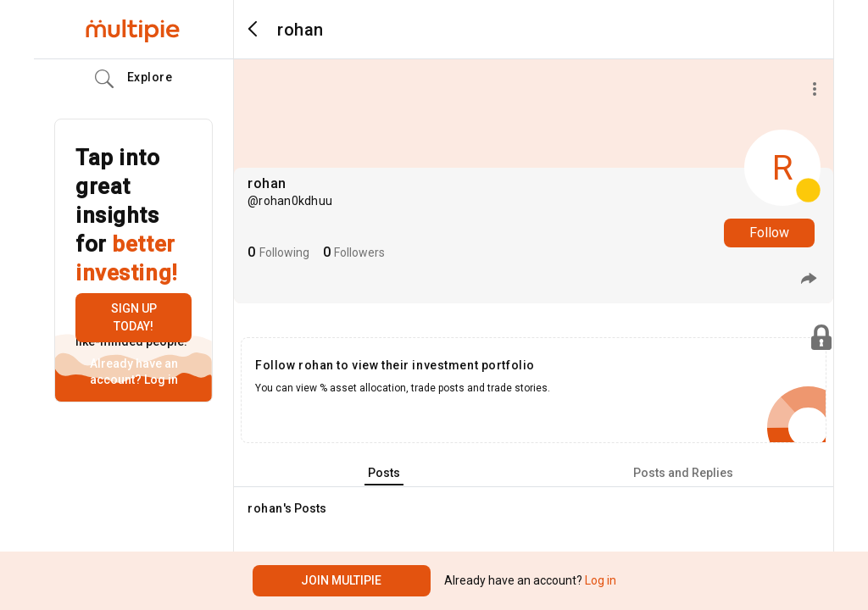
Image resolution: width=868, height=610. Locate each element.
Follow (769, 233)
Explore (134, 79)
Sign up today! (134, 317)
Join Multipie (341, 580)
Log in (160, 380)
